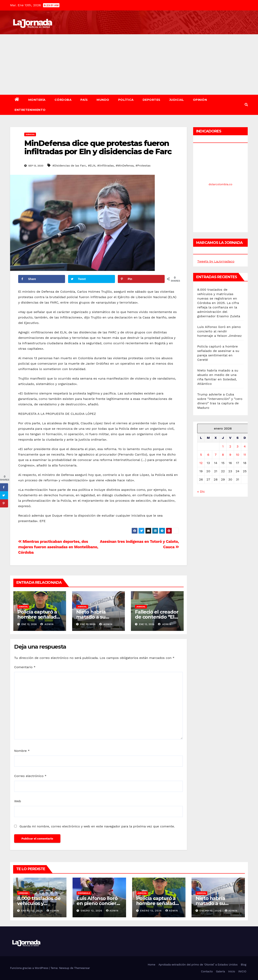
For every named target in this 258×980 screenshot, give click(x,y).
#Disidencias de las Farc (69, 165)
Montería (37, 100)
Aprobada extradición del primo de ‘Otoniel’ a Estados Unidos (198, 965)
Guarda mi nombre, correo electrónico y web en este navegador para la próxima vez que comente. (97, 826)
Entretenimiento (30, 110)
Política (126, 100)
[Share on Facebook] (42, 279)
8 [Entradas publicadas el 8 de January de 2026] (223, 455)
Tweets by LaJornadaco (216, 261)
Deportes (152, 100)
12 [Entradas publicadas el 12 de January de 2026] (201, 463)
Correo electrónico (30, 776)
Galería (220, 971)
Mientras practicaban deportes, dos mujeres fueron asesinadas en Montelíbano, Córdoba (58, 547)
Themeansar (82, 968)
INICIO (242, 971)
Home (151, 965)
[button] (246, 105)
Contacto (207, 971)
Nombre (22, 751)
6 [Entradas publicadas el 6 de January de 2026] (208, 455)
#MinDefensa (125, 165)
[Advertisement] (129, 65)
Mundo (103, 100)
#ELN (92, 165)
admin (47, 624)
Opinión (200, 100)
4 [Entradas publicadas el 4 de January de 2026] (245, 446)
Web (18, 801)
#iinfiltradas (105, 165)
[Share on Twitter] (92, 279)
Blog (244, 965)
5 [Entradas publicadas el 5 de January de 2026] (201, 455)
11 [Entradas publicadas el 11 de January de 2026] (245, 455)
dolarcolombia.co (221, 184)
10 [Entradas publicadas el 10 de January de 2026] (237, 455)
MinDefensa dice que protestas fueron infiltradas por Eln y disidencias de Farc (98, 147)
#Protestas (143, 165)
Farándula (84, 893)
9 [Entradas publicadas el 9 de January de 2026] (230, 455)
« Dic (201, 492)
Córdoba (63, 100)
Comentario (25, 667)
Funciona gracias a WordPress (30, 968)
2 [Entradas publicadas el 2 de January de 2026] (230, 446)
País (84, 100)
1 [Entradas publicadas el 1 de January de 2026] (223, 446)
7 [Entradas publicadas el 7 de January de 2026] (216, 455)
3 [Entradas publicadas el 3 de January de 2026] (237, 446)
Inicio (232, 971)
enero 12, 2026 (33, 911)
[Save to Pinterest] (141, 279)
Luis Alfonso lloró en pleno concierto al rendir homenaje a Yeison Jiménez (219, 331)
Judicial (177, 100)
